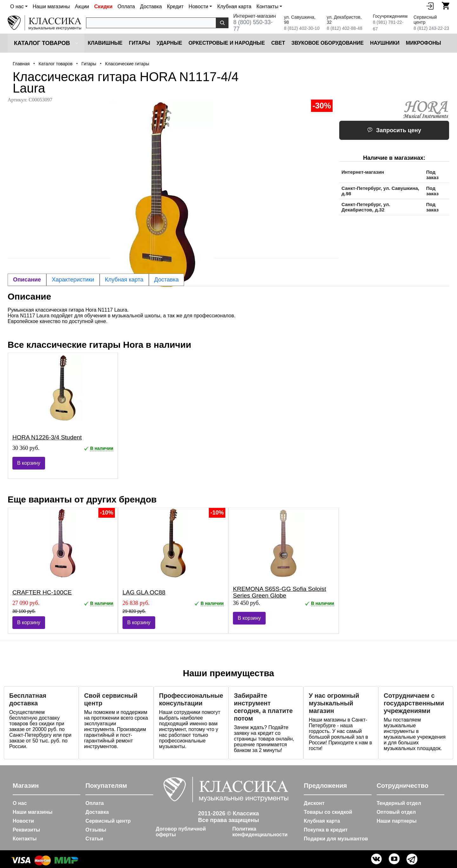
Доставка (151, 6)
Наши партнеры (397, 821)
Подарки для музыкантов (336, 839)
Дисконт (314, 803)
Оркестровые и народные (227, 43)
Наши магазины (51, 6)
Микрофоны (424, 43)
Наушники (385, 43)
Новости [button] (198, 6)
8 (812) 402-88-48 (344, 28)
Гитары (139, 43)
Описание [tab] (27, 280)
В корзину (29, 463)
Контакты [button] (267, 6)
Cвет (278, 43)
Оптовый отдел (396, 812)
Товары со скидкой (328, 812)
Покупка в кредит (326, 830)
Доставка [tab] (166, 280)
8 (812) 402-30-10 (302, 28)
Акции (82, 6)
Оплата (126, 6)
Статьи (94, 839)
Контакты (25, 839)
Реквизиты (26, 830)
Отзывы (96, 830)
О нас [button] (17, 6)
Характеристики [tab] (73, 280)
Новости (23, 821)
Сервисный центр (108, 821)
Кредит (175, 6)
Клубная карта (234, 6)
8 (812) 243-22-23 (431, 28)
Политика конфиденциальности (260, 832)
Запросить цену (394, 130)
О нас (20, 803)
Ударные (169, 43)
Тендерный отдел (399, 803)
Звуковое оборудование (328, 43)
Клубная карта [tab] (124, 280)
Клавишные (105, 43)
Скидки (103, 6)
